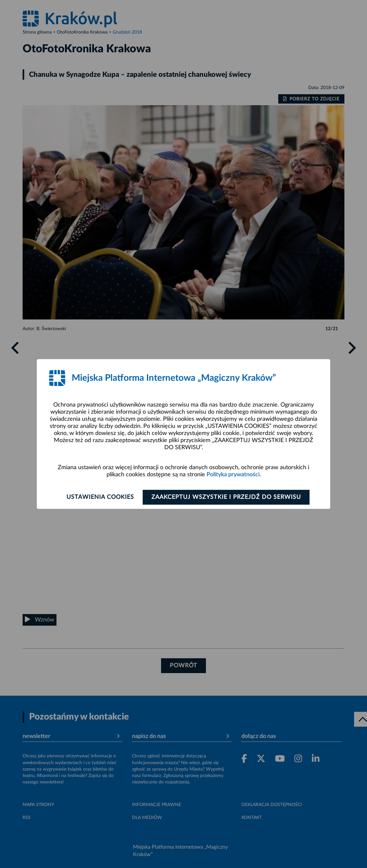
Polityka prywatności (233, 475)
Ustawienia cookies (100, 497)
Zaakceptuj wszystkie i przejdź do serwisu (226, 497)
